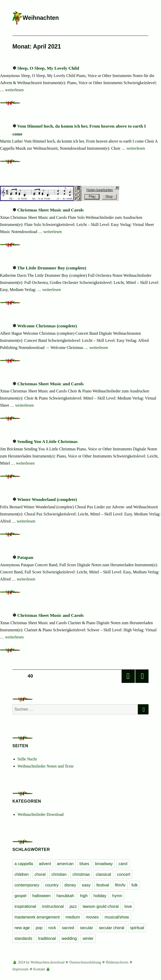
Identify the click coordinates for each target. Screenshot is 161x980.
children (22, 874)
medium (73, 917)
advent (45, 864)
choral (40, 874)
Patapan (25, 557)
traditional (47, 938)
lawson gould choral (101, 906)
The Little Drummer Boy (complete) (52, 268)
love (128, 906)
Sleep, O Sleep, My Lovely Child (48, 68)
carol (123, 864)
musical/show (117, 917)
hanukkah (65, 896)
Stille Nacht (27, 759)
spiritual (137, 928)
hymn (117, 896)
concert (124, 874)
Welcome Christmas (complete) (47, 326)
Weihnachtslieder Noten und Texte (46, 766)
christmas (81, 874)
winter (88, 938)
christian (59, 874)
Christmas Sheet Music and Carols (50, 210)
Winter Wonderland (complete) (47, 499)
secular (86, 928)
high (84, 896)
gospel (20, 896)
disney (70, 885)
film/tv (120, 885)
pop (39, 928)
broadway (104, 864)
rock (52, 928)
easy (86, 885)
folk (135, 885)
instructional (53, 906)
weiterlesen (14, 90)
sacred (68, 928)
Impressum (20, 969)
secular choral (112, 928)
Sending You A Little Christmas (47, 441)
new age (22, 928)
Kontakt (39, 969)
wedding (69, 938)
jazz (73, 906)
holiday (100, 896)
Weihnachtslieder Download (41, 814)
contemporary (27, 885)
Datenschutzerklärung (85, 962)
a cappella (24, 864)
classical (103, 874)
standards (23, 938)
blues (84, 864)
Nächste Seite (142, 676)
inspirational (25, 906)
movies (92, 917)
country (52, 885)
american (65, 864)
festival (103, 885)
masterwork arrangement (37, 917)
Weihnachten (41, 18)
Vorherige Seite (128, 676)
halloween (41, 896)
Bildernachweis (117, 962)
